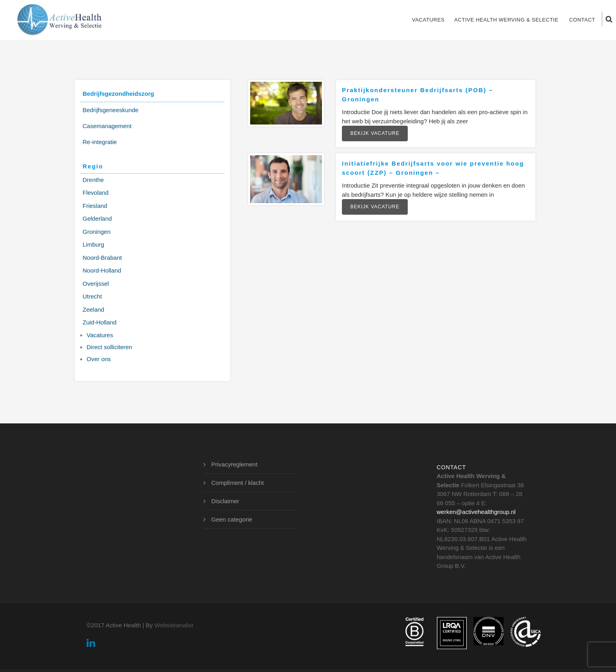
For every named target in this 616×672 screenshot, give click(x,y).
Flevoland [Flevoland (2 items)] (96, 193)
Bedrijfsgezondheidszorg (118, 94)
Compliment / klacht (238, 483)
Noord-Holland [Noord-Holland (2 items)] (102, 270)
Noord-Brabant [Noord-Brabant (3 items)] (102, 258)
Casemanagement (107, 126)
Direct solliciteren (109, 347)
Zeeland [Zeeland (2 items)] (93, 309)
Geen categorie (232, 519)
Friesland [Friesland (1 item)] (95, 206)
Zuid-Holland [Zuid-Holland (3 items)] (100, 322)
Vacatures (428, 20)
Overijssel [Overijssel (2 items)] (96, 284)
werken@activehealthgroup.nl (476, 512)
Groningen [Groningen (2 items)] (97, 232)
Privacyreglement (235, 464)
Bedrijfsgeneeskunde (111, 110)
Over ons (99, 359)
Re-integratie (100, 142)
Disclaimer (225, 501)
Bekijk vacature (375, 133)
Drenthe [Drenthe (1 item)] (93, 180)
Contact (582, 20)
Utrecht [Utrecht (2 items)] (92, 296)
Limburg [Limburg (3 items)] (93, 244)
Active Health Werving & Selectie (506, 20)
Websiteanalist (174, 625)
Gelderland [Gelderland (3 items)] (97, 218)
